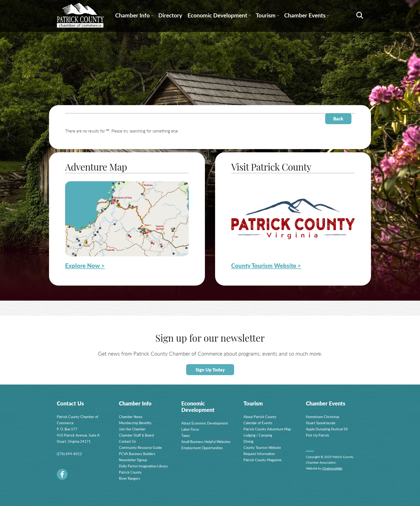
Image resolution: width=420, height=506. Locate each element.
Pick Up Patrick (318, 435)
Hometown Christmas (323, 417)
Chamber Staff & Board (136, 435)
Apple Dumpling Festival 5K (327, 429)
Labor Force (190, 429)
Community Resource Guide (140, 447)
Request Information (259, 454)
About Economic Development (205, 423)
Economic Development (219, 16)
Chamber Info (134, 16)
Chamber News (131, 417)
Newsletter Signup (133, 460)
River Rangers (130, 478)
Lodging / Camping (258, 435)
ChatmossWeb (332, 468)
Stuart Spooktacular (321, 423)
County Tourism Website (262, 447)
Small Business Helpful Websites (206, 442)
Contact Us (127, 441)
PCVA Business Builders (137, 454)
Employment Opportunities (202, 448)
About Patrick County (260, 417)
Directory (170, 15)
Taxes (186, 435)
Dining (248, 441)
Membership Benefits (135, 423)
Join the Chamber (132, 429)
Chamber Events (306, 16)
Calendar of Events (258, 423)
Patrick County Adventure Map (267, 429)
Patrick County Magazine (262, 460)
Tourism (267, 16)
